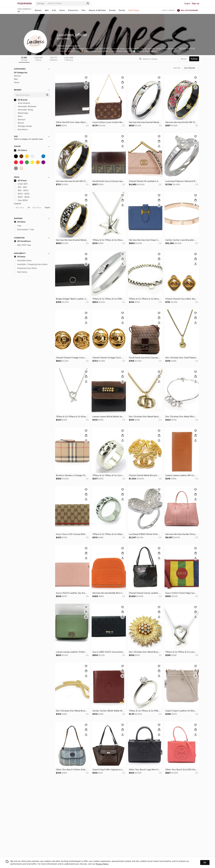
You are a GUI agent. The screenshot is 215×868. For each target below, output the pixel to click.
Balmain (20, 120)
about (183, 59)
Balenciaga (21, 113)
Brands (112, 10)
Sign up (196, 3)
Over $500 (21, 200)
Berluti (19, 123)
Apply (47, 207)
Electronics (73, 10)
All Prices (20, 181)
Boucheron (21, 129)
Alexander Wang (23, 110)
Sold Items (21, 272)
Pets (84, 10)
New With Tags (22, 245)
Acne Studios (22, 103)
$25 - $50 (20, 187)
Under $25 (21, 184)
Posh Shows (134, 10)
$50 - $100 (21, 190)
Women (38, 10)
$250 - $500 (22, 197)
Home (62, 10)
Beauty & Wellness (97, 10)
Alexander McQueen (25, 106)
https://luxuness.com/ (70, 46)
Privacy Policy (102, 864)
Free (18, 226)
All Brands (21, 100)
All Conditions (22, 241)
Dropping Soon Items (25, 268)
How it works (168, 10)
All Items (20, 222)
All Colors (20, 150)
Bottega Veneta (23, 126)
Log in (187, 3)
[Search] (66, 3)
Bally (18, 116)
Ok (205, 863)
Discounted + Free (24, 229)
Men (47, 10)
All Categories (21, 73)
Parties (122, 10)
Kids (54, 10)
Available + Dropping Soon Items (31, 264)
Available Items (23, 260)
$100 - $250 (22, 194)
